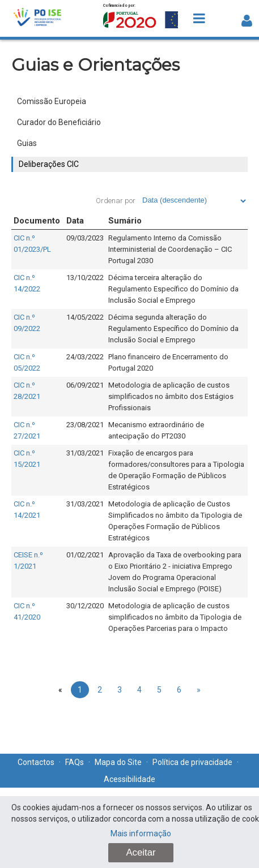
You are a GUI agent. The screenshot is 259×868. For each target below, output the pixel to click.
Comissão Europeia (52, 101)
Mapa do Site (118, 762)
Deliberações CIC (49, 164)
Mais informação (141, 833)
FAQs (75, 762)
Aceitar (141, 852)
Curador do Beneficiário (59, 122)
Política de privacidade (192, 762)
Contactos (36, 762)
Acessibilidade (129, 779)
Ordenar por (116, 201)
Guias (27, 143)
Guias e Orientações (95, 65)
